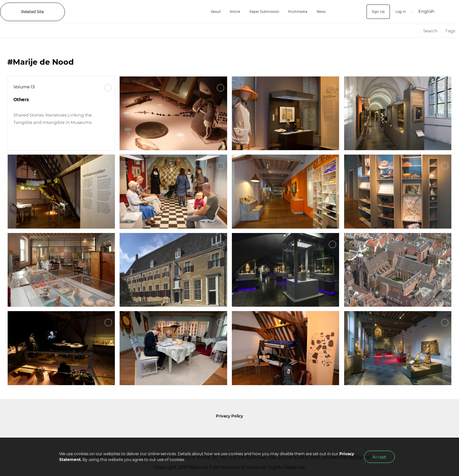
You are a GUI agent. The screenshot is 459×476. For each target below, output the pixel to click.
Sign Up (375, 12)
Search (430, 31)
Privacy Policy (229, 416)
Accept (379, 457)
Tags (450, 31)
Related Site (32, 12)
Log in (400, 12)
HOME (414, 31)
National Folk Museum (174, 432)
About (205, 12)
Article (226, 12)
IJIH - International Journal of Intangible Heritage (132, 12)
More (108, 88)
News (322, 12)
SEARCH (450, 12)
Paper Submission (259, 12)
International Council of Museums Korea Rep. (297, 432)
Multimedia (297, 12)
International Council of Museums (241, 432)
